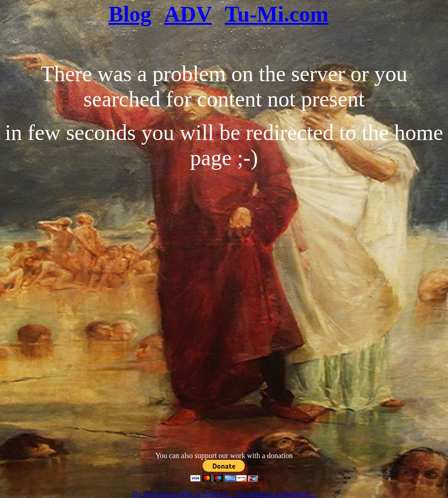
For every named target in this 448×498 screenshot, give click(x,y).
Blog (130, 14)
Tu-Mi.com (277, 14)
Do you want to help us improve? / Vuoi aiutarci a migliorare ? (224, 494)
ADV (188, 14)
